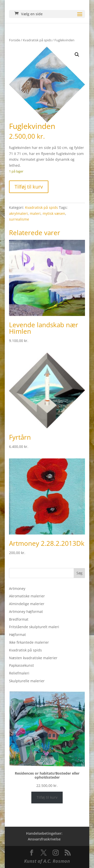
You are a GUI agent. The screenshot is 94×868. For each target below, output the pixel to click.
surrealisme (19, 219)
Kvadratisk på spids (37, 40)
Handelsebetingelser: (44, 833)
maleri (35, 213)
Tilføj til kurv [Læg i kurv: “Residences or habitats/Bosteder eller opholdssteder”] (47, 797)
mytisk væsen (54, 213)
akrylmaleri (18, 213)
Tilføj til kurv (29, 187)
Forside (15, 40)
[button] (77, 55)
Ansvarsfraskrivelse (44, 839)
